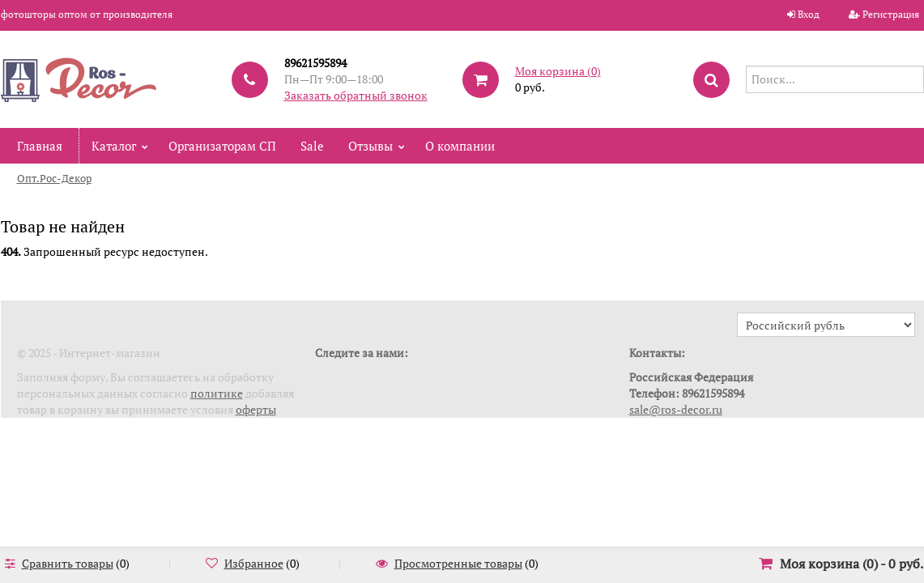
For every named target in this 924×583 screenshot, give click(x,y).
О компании (460, 146)
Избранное (254, 563)
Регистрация (891, 14)
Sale (312, 146)
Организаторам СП (222, 146)
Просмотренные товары (458, 563)
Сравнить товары (68, 563)
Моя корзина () (558, 71)
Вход (809, 14)
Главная (40, 146)
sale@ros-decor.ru (676, 409)
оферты (256, 409)
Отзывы (370, 146)
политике (217, 393)
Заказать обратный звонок (356, 95)
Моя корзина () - (852, 564)
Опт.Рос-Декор (54, 178)
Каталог (114, 146)
